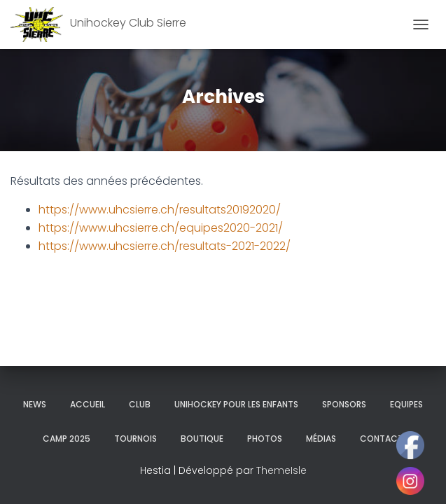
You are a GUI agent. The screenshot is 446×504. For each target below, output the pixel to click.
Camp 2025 (67, 439)
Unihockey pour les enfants (236, 404)
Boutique (202, 439)
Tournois (135, 439)
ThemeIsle (281, 470)
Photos (265, 439)
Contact (382, 439)
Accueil (88, 404)
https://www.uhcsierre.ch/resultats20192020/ (160, 210)
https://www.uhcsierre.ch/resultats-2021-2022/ (165, 246)
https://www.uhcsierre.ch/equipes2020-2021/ (161, 228)
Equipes (406, 404)
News (35, 404)
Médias (321, 439)
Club (140, 404)
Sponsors (344, 404)
